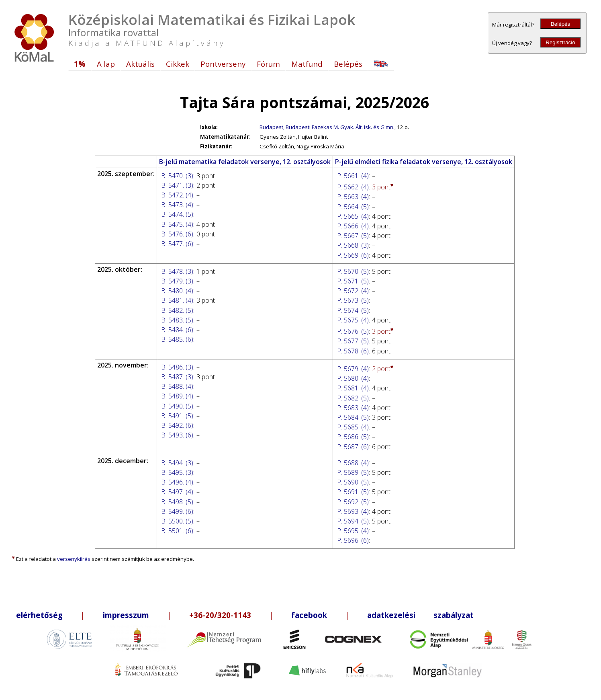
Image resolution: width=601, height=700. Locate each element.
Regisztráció (560, 42)
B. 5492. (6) (177, 425)
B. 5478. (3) (177, 271)
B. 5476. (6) (177, 234)
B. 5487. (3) (177, 377)
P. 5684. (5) (353, 417)
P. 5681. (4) (353, 388)
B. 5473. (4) (177, 205)
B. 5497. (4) (177, 492)
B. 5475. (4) (177, 224)
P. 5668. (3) (353, 245)
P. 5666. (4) (353, 226)
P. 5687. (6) (353, 447)
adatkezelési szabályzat (420, 615)
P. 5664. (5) (353, 207)
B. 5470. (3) (177, 176)
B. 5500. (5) (177, 521)
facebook (309, 615)
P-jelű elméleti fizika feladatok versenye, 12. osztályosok (424, 162)
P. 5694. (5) (353, 521)
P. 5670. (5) (353, 271)
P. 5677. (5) (353, 341)
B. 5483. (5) (177, 320)
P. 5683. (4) (353, 408)
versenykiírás (74, 559)
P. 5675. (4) (353, 320)
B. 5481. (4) (177, 300)
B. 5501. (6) (177, 531)
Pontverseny (223, 64)
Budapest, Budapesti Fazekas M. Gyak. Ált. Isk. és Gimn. (327, 127)
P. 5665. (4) (353, 216)
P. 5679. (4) (353, 369)
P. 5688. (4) (353, 463)
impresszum (126, 615)
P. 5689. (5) (353, 472)
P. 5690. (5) (353, 482)
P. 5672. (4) (353, 291)
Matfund (307, 64)
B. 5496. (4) (177, 482)
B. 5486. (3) (177, 367)
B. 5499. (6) (177, 511)
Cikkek (178, 64)
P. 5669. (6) (353, 255)
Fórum (268, 64)
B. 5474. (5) (177, 214)
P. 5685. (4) (353, 427)
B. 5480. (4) (177, 291)
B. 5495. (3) (177, 472)
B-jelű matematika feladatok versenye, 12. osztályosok (245, 162)
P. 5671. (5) (353, 281)
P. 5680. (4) (353, 378)
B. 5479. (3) (177, 281)
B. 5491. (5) (177, 416)
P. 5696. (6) (353, 540)
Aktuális (140, 64)
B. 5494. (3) (177, 463)
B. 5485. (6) (177, 339)
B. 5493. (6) (177, 435)
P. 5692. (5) (353, 502)
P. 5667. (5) (353, 236)
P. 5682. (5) (353, 398)
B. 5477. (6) (177, 244)
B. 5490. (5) (177, 406)
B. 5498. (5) (177, 502)
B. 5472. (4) (177, 195)
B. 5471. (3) (177, 185)
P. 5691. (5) (353, 492)
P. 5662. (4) (353, 187)
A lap (106, 64)
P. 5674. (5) (353, 310)
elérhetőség (39, 615)
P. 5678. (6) (353, 351)
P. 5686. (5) (353, 437)
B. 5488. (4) (177, 386)
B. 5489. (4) (177, 396)
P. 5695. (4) (353, 531)
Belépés (560, 24)
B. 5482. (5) (177, 310)
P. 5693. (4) (353, 511)
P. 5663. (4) (353, 197)
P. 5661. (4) (353, 176)
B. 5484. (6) (177, 330)
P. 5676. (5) (353, 331)
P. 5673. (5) (353, 300)
